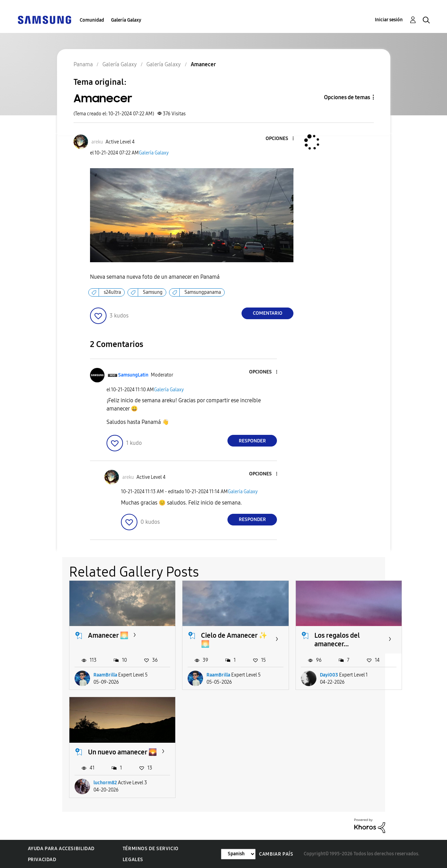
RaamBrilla (105, 675)
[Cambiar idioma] (238, 854)
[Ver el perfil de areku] (97, 142)
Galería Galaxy (126, 20)
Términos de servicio (151, 849)
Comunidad (92, 20)
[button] (282, 139)
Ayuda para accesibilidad (61, 849)
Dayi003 (329, 675)
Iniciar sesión (389, 20)
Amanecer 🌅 (108, 635)
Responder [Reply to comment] (252, 441)
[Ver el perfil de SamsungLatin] (133, 375)
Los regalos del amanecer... (337, 640)
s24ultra (112, 292)
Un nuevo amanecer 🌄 (122, 752)
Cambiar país (276, 854)
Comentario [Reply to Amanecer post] (268, 313)
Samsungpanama (203, 292)
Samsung (153, 292)
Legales (133, 860)
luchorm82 (105, 783)
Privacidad (42, 860)
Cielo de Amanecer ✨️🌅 (234, 640)
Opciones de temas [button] (347, 97)
